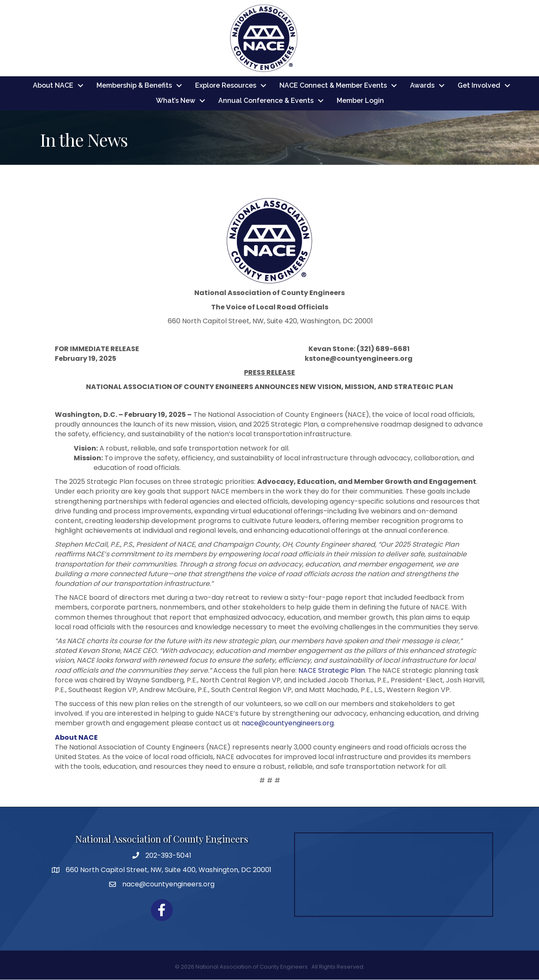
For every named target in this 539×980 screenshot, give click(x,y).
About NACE (53, 86)
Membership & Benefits (134, 86)
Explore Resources (226, 86)
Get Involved (479, 86)
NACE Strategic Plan (332, 670)
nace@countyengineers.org (288, 724)
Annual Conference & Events (266, 101)
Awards (422, 86)
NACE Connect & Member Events (333, 86)
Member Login (360, 101)
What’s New (176, 101)
